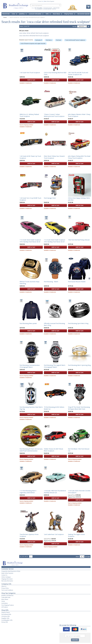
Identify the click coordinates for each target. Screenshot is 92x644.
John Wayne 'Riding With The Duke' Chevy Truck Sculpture (79, 157)
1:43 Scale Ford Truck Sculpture (30, 73)
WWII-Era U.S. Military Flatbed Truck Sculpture (29, 115)
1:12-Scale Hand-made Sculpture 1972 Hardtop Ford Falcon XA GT (30, 241)
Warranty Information (7, 581)
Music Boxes (5, 599)
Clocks (3, 601)
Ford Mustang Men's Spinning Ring (79, 365)
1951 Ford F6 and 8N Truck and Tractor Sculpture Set (78, 74)
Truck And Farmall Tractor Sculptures (75, 40)
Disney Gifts (5, 622)
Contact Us (40, 1)
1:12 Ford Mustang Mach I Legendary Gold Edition (28, 492)
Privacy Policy (5, 588)
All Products (5, 607)
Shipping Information (7, 579)
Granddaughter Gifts (7, 620)
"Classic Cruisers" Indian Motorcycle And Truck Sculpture (54, 115)
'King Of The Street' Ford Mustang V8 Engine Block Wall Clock (79, 408)
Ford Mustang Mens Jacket (28, 323)
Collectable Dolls (6, 597)
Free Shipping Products (8, 605)
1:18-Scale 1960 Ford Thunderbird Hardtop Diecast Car (55, 492)
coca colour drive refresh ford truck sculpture (34, 33)
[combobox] (46, 5)
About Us (4, 586)
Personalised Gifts (6, 614)
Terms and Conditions (7, 590)
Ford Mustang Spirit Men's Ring (78, 323)
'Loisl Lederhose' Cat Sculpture (54, 534)
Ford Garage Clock (50, 198)
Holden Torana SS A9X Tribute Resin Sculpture (53, 450)
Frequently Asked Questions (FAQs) (11, 571)
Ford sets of (39, 40)
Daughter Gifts (5, 618)
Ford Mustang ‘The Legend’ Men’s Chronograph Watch (55, 366)
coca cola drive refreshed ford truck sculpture (34, 36)
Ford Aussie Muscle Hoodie (77, 282)
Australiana (5, 603)
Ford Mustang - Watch (51, 282)
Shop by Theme (6, 612)
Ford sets (59, 40)
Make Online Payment (49, 1)
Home (5, 17)
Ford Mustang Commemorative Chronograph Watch (30, 366)
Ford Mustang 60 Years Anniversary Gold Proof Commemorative (31, 450)
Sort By (74, 26)
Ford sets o (49, 40)
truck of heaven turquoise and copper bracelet (33, 43)
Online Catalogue (6, 577)
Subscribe (75, 640)
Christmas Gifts (6, 616)
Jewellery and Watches (7, 595)
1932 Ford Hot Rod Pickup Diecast (79, 240)
